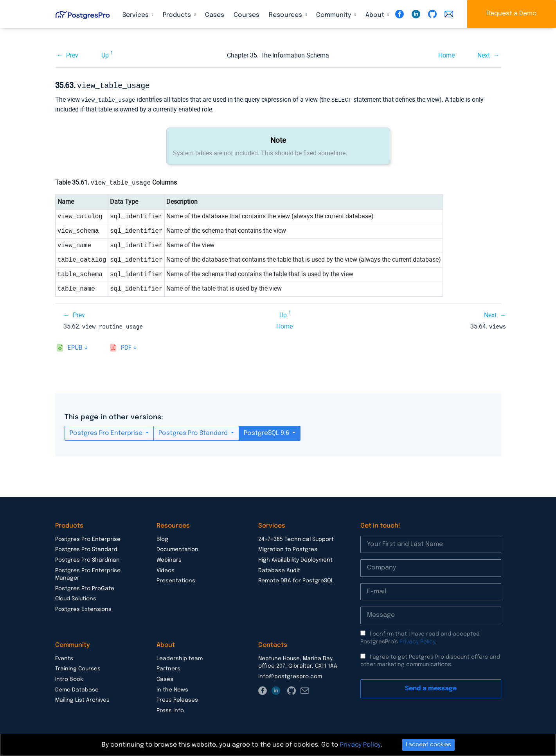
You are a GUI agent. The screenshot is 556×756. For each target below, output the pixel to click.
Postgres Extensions (83, 608)
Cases (215, 15)
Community (334, 15)
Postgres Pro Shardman (87, 558)
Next (484, 55)
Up (105, 55)
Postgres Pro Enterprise (107, 432)
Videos (166, 569)
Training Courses (78, 667)
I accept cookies (428, 745)
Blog (162, 538)
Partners (168, 667)
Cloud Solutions (76, 597)
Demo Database (77, 688)
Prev (72, 55)
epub (75, 346)
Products (178, 15)
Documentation (177, 548)
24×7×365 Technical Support (296, 538)
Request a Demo (512, 13)
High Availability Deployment (295, 558)
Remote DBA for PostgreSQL (296, 579)
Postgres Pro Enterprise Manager (88, 573)
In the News (172, 688)
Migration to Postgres (288, 548)
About (376, 15)
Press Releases (177, 699)
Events (64, 657)
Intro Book (69, 678)
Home (446, 55)
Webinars (169, 558)
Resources (286, 15)
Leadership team (180, 657)
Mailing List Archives (82, 699)
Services (136, 15)
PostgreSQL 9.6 (267, 432)
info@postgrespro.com (290, 675)
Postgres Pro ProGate (85, 587)
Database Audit (279, 569)
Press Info (170, 709)
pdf (126, 346)
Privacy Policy (417, 640)
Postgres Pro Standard (194, 432)
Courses (247, 15)
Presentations (176, 579)
